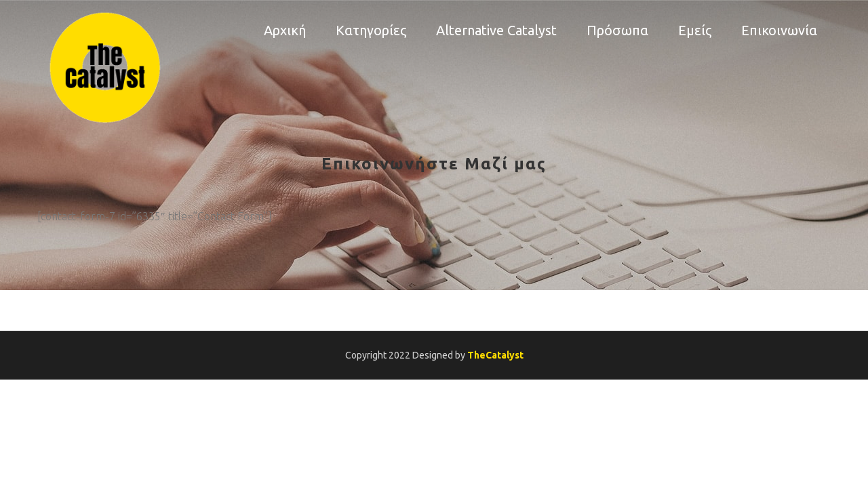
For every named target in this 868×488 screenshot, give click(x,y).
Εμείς (695, 30)
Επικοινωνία (779, 30)
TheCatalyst (495, 355)
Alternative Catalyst (496, 30)
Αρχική (285, 30)
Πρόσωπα (617, 30)
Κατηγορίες (371, 30)
